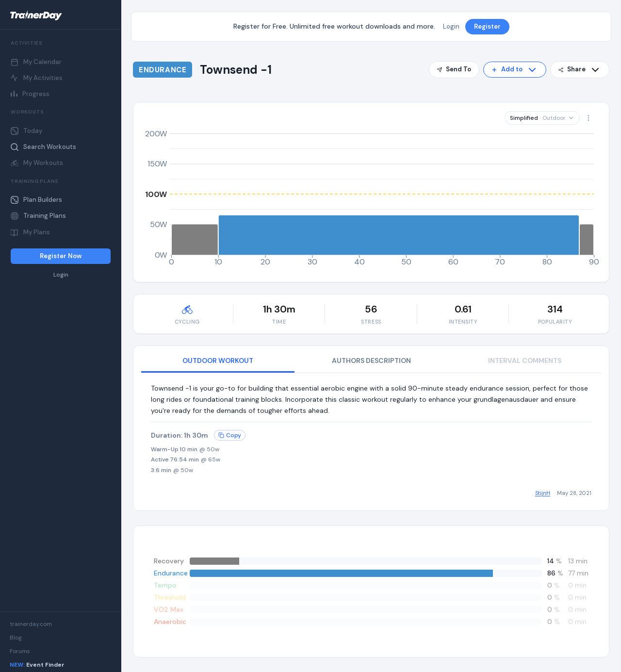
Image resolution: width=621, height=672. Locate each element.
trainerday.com (31, 624)
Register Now (61, 256)
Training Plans (38, 216)
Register (487, 26)
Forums (20, 651)
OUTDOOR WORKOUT (218, 361)
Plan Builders (36, 200)
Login (61, 275)
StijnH (543, 493)
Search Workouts (43, 147)
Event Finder (37, 665)
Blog (16, 638)
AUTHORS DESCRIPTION (371, 361)
